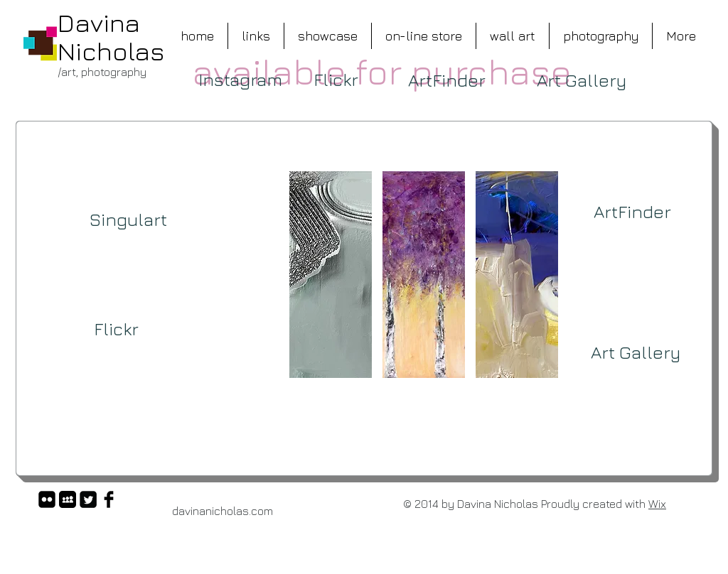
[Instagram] (240, 79)
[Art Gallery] (581, 80)
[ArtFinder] (447, 80)
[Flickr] (336, 79)
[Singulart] (128, 219)
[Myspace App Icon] (68, 499)
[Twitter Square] (88, 499)
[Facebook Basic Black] (109, 499)
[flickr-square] (47, 499)
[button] (331, 275)
